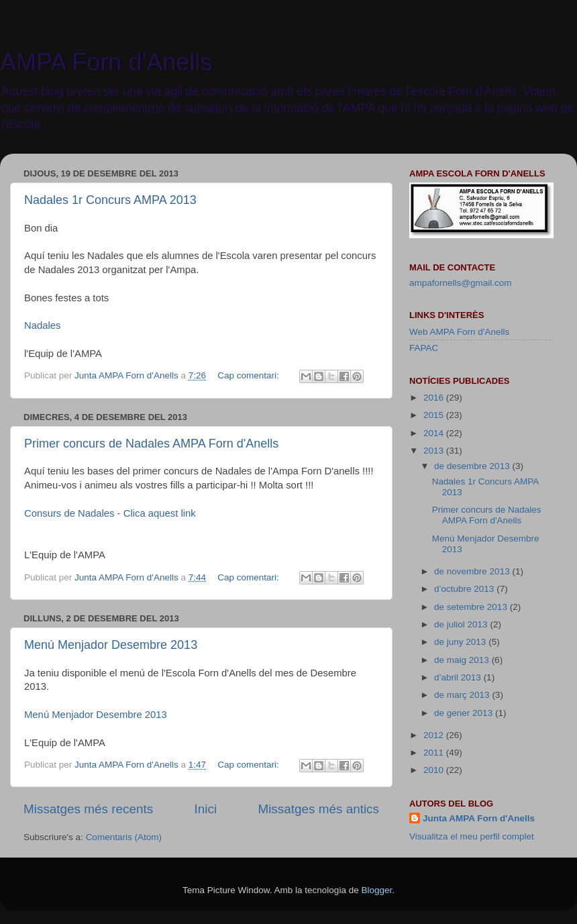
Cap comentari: (249, 375)
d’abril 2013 (459, 677)
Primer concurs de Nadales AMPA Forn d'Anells (151, 444)
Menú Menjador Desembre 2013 (111, 645)
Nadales (42, 325)
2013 (435, 451)
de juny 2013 (461, 642)
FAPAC (424, 348)
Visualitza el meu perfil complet (472, 836)
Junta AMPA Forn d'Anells (479, 818)
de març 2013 (463, 695)
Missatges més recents (88, 809)
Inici (206, 809)
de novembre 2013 (473, 571)
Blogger (376, 890)
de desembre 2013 (473, 466)
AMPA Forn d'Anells (106, 62)
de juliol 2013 (462, 624)
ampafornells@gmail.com (461, 283)
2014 (435, 433)
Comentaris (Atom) (124, 837)
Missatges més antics (318, 809)
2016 (435, 398)
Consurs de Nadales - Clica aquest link (110, 513)
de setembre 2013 (472, 607)
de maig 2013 (463, 660)
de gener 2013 (465, 713)
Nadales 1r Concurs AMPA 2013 (110, 200)
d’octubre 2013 (465, 589)
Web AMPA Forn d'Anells (459, 332)
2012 (435, 735)
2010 (435, 770)
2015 (435, 415)
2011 (435, 753)
